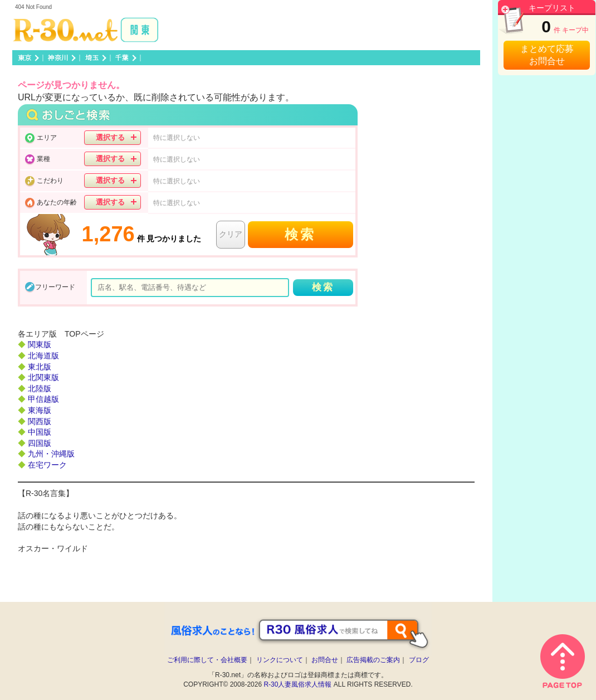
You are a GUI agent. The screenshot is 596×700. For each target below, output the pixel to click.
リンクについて (280, 660)
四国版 (40, 443)
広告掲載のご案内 (373, 660)
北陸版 (40, 388)
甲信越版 (43, 399)
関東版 (40, 344)
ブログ (419, 660)
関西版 (40, 421)
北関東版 (43, 377)
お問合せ (325, 660)
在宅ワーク (47, 465)
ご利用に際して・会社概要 (207, 660)
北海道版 (43, 356)
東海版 (40, 410)
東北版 (40, 367)
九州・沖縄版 (51, 454)
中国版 (40, 432)
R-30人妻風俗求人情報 (297, 684)
